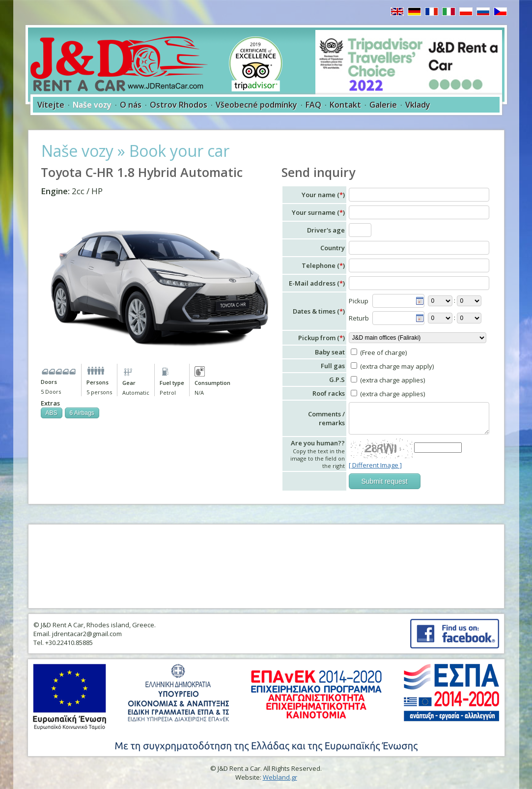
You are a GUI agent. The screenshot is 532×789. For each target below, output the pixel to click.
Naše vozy (92, 105)
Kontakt (345, 105)
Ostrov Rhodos (179, 105)
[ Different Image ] (375, 465)
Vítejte (51, 105)
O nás (131, 105)
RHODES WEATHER (266, 566)
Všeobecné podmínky (256, 105)
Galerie (383, 105)
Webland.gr (280, 777)
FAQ (313, 105)
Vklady (418, 105)
